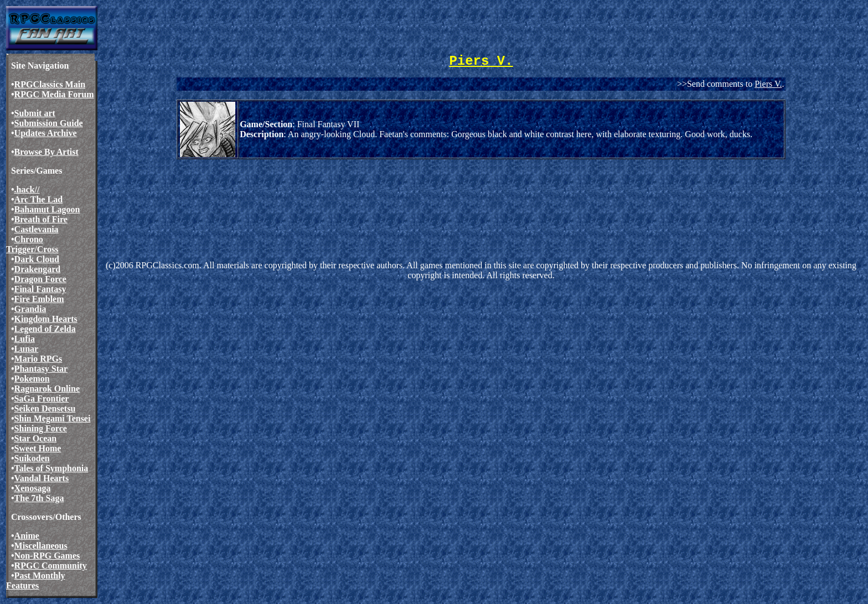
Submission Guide (49, 123)
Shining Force (41, 428)
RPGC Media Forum (54, 94)
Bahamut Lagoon (47, 209)
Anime (27, 536)
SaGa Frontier (42, 399)
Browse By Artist (46, 152)
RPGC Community (51, 566)
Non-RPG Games (47, 556)
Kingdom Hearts (46, 319)
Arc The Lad (38, 199)
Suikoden (32, 458)
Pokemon (32, 379)
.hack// (27, 189)
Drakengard (38, 269)
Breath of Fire (41, 219)
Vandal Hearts (42, 478)
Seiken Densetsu (45, 408)
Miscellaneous (41, 546)
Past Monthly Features (36, 580)
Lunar (27, 349)
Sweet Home (38, 448)
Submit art (35, 113)
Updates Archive (46, 133)
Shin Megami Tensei (53, 418)
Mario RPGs (38, 359)
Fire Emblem (39, 299)
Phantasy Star (41, 369)
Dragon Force (40, 279)
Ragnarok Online (47, 389)
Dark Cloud (37, 259)
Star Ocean (36, 438)
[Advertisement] (303, 195)
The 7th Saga (39, 498)
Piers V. (768, 84)
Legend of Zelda (45, 329)
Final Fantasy (40, 289)
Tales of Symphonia (51, 468)
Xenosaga (33, 488)
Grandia (30, 309)
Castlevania (37, 229)
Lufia (25, 339)
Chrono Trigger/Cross (32, 244)
